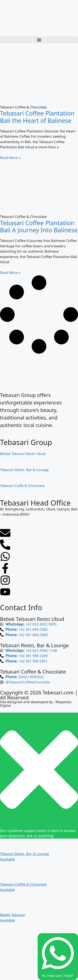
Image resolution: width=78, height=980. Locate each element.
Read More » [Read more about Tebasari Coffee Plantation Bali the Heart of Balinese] (10, 158)
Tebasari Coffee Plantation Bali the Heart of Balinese (37, 117)
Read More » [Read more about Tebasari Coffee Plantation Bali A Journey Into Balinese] (10, 273)
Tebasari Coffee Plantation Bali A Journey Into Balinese (39, 226)
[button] (39, 40)
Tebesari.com (57, 692)
